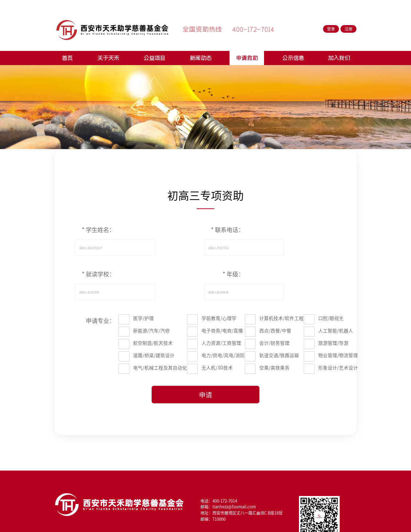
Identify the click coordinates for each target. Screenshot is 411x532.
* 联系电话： (228, 230)
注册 (348, 29)
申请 (205, 395)
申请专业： (100, 321)
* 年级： (233, 274)
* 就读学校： (98, 274)
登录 (331, 29)
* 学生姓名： (98, 230)
